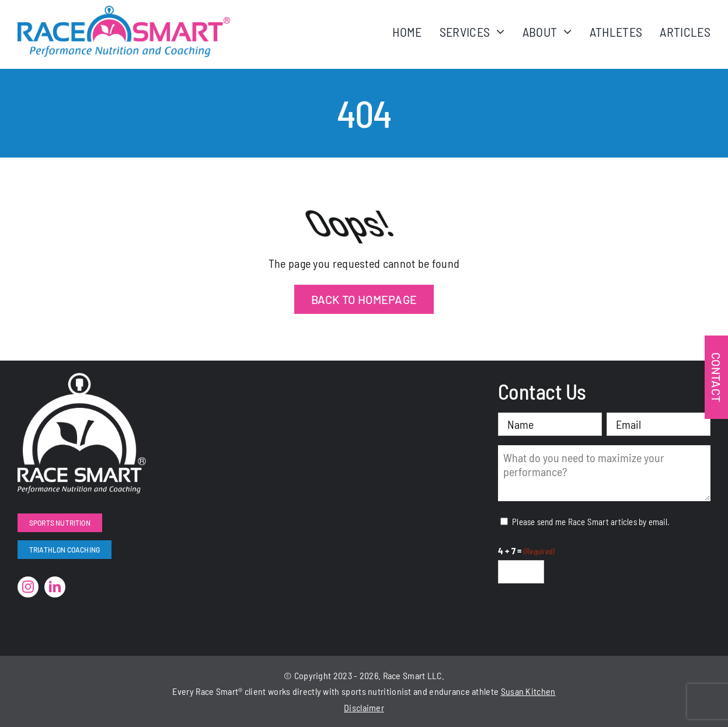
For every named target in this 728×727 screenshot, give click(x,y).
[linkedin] (55, 587)
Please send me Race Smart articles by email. (591, 522)
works (279, 691)
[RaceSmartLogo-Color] (124, 12)
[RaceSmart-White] (82, 379)
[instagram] (28, 587)
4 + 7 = (526, 551)
